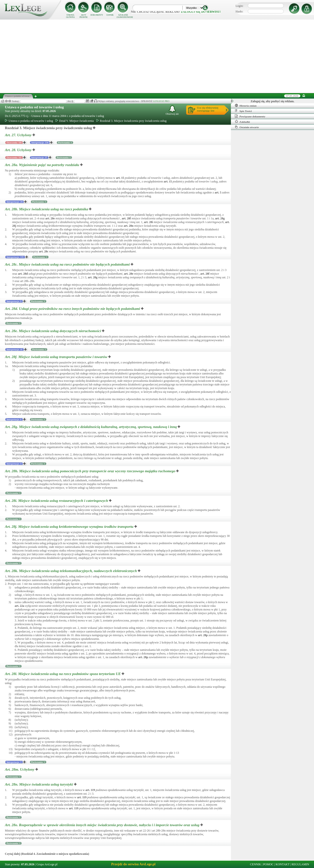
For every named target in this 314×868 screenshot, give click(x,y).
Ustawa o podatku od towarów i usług (34, 107)
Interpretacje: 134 (40, 143)
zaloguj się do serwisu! (201, 12)
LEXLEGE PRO (161, 101)
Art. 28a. (43, 165)
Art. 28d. (73, 309)
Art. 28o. (103, 825)
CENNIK (110, 15)
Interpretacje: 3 (14, 762)
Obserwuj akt (172, 110)
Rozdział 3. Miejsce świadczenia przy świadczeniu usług (131, 121)
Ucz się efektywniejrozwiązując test (208, 109)
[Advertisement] (157, 56)
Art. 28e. (53, 331)
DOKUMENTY (97, 15)
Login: (239, 6)
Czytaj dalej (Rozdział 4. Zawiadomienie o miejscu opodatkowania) (47, 854)
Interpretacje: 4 (14, 464)
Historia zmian (246, 105)
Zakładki (242, 122)
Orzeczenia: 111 (14, 158)
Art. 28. (19, 150)
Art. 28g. (91, 427)
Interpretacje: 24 (15, 202)
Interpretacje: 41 (15, 349)
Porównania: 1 (65, 143)
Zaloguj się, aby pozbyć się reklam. (273, 101)
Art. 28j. (70, 527)
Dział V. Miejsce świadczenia (75, 121)
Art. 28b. (47, 209)
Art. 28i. (57, 501)
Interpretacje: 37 (39, 158)
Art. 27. (19, 135)
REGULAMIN (300, 864)
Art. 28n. (39, 784)
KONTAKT (283, 864)
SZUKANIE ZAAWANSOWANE (123, 16)
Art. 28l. (63, 674)
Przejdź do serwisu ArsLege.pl (133, 864)
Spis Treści (243, 111)
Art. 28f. (57, 357)
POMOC (268, 864)
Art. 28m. (20, 769)
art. (120, 178)
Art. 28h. (91, 471)
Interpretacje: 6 (14, 419)
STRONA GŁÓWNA (70, 16)
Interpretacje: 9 (14, 301)
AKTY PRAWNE (83, 16)
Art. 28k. (71, 571)
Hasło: (239, 11)
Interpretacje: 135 (15, 257)
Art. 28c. (68, 264)
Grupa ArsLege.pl (47, 864)
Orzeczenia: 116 (14, 143)
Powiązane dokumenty (250, 116)
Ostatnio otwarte (247, 127)
